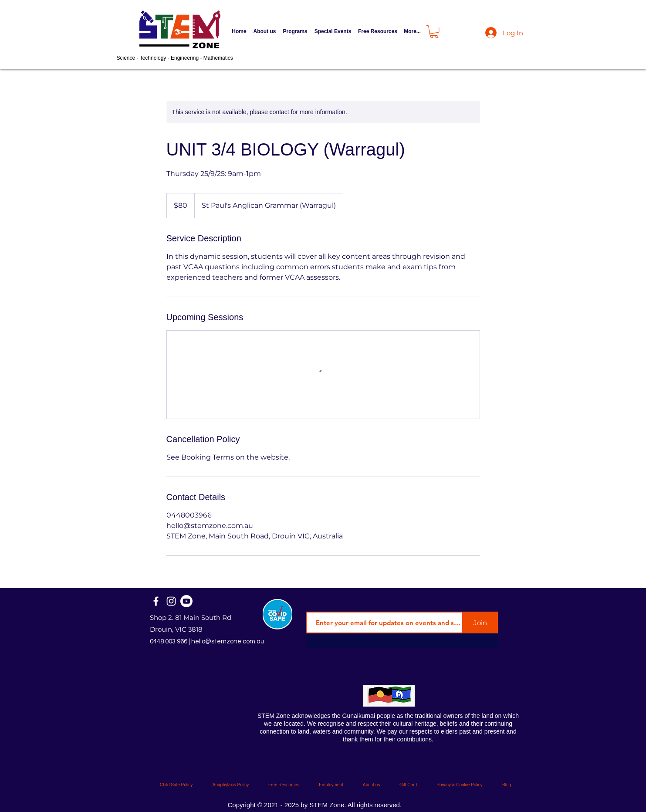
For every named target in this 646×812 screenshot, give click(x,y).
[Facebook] (156, 601)
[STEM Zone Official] (186, 601)
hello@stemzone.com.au (228, 641)
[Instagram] (171, 601)
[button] (295, 32)
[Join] (480, 623)
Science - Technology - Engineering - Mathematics (175, 58)
